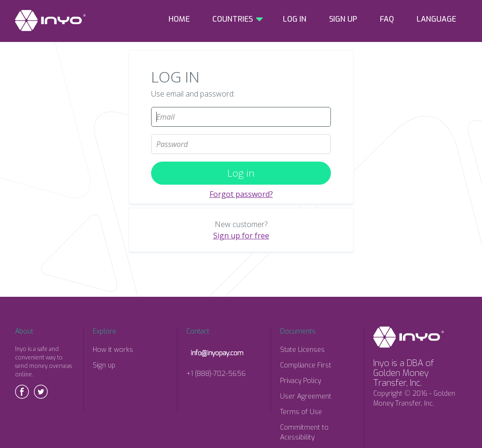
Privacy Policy (301, 381)
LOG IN (295, 19)
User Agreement (306, 396)
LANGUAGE (436, 19)
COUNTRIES (233, 19)
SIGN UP (343, 19)
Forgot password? (241, 194)
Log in (241, 173)
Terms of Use (301, 412)
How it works (113, 350)
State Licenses (302, 350)
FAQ (387, 19)
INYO (50, 20)
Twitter (41, 392)
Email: (241, 103)
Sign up (104, 365)
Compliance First (306, 365)
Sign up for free (241, 236)
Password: (241, 130)
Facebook (22, 392)
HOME (179, 19)
